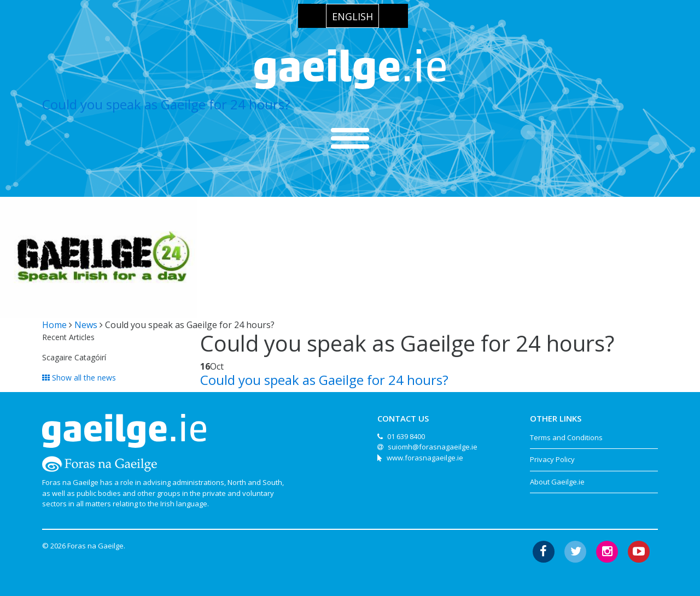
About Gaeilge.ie (557, 482)
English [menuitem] (352, 16)
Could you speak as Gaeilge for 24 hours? (166, 104)
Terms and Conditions (566, 437)
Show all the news (79, 378)
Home (54, 325)
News (86, 325)
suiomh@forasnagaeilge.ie (433, 447)
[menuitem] (352, 16)
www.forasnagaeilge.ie (425, 458)
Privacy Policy (552, 459)
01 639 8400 (406, 436)
